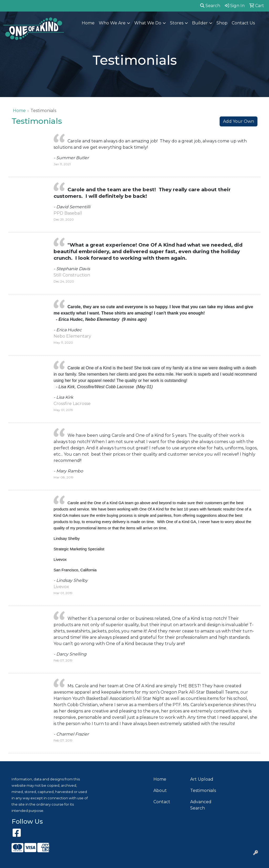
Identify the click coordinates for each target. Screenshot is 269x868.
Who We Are (112, 23)
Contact (162, 802)
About (160, 790)
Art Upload (202, 779)
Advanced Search (201, 805)
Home (88, 23)
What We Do (148, 23)
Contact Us (243, 23)
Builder (200, 23)
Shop (222, 23)
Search (210, 6)
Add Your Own (239, 121)
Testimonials (203, 790)
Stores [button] (177, 23)
